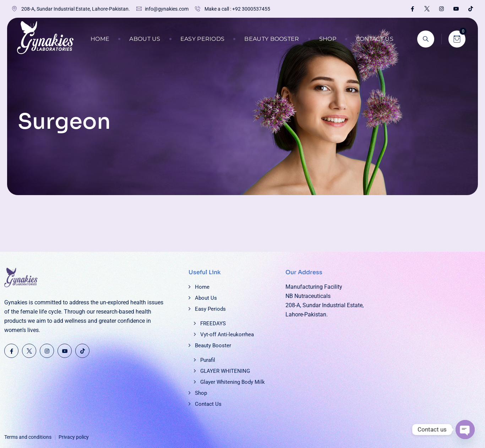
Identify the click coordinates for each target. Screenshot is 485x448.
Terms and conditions (28, 437)
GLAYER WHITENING (225, 371)
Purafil (208, 360)
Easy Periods (203, 39)
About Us (145, 39)
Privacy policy (74, 437)
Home (100, 39)
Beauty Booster (272, 39)
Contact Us (375, 39)
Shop (328, 39)
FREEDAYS (213, 323)
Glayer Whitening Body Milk (233, 382)
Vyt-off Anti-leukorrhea (227, 334)
